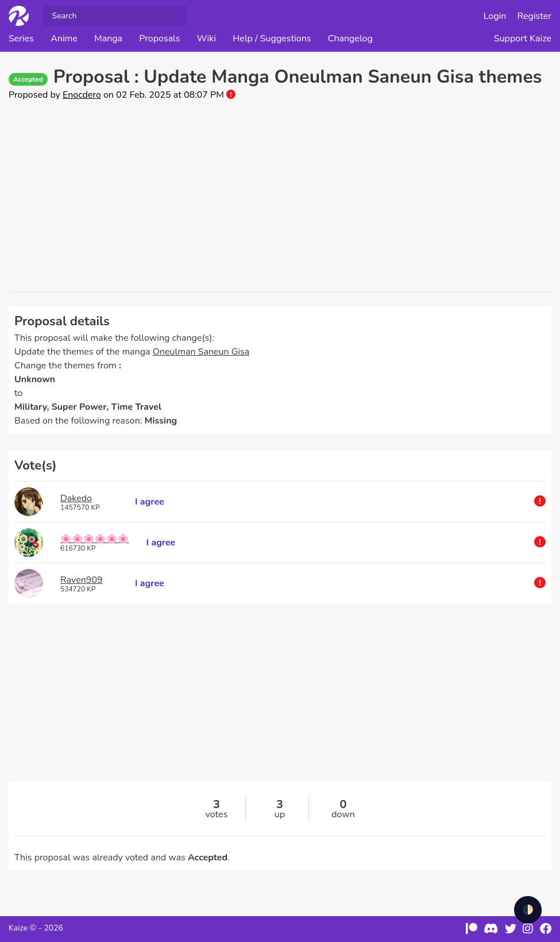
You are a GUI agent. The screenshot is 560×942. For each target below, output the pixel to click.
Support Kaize (523, 39)
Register (535, 16)
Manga (108, 39)
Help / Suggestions (272, 39)
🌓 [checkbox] (528, 910)
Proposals (159, 39)
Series (21, 39)
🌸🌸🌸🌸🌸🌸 (95, 539)
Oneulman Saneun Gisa (201, 352)
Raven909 (82, 580)
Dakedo (76, 498)
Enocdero (82, 95)
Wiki (206, 39)
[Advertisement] (280, 197)
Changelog (350, 39)
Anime (64, 39)
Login (495, 16)
